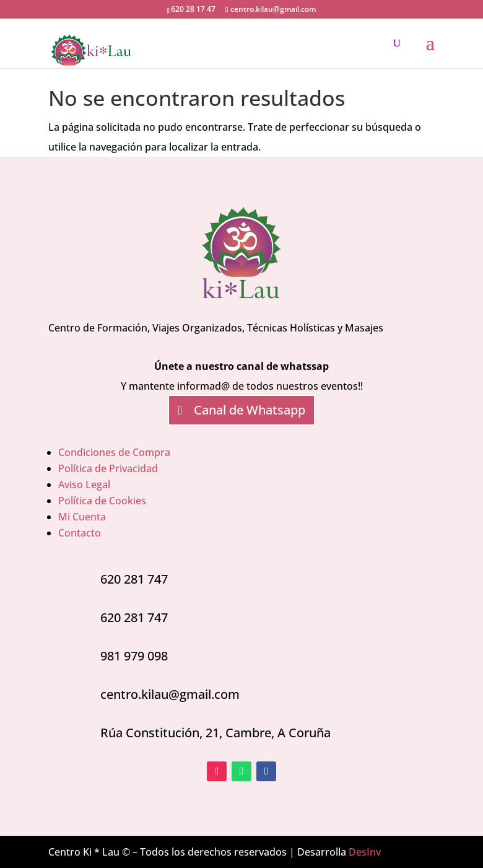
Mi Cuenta (82, 517)
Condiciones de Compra (114, 452)
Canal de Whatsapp (250, 410)
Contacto (80, 533)
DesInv (365, 852)
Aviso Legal (84, 484)
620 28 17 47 (193, 9)
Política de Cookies (102, 501)
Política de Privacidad (108, 468)
